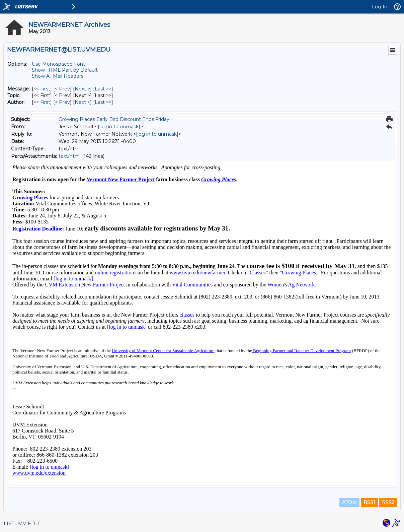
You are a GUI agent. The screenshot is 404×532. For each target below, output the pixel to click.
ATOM (349, 503)
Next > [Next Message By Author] (82, 102)
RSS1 (369, 503)
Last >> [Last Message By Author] (103, 102)
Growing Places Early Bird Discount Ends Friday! (114, 119)
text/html (70, 156)
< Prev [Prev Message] (62, 89)
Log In (380, 7)
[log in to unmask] (119, 127)
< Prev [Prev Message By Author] (62, 102)
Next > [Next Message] (82, 89)
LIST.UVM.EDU (21, 524)
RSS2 (388, 503)
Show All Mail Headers (58, 76)
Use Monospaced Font (58, 64)
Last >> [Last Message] (103, 89)
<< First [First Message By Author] (42, 102)
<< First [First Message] (42, 89)
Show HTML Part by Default (65, 70)
